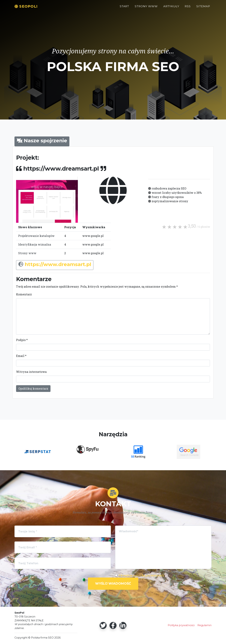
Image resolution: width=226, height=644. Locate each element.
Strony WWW (146, 8)
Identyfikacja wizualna (35, 244)
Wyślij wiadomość (113, 584)
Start (124, 8)
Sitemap (203, 8)
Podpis (22, 340)
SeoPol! (28, 8)
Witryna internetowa (31, 372)
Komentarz (24, 294)
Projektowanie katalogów (36, 236)
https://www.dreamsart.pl (58, 264)
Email (21, 356)
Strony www (27, 253)
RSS (188, 8)
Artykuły (171, 8)
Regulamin (204, 625)
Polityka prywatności (181, 625)
